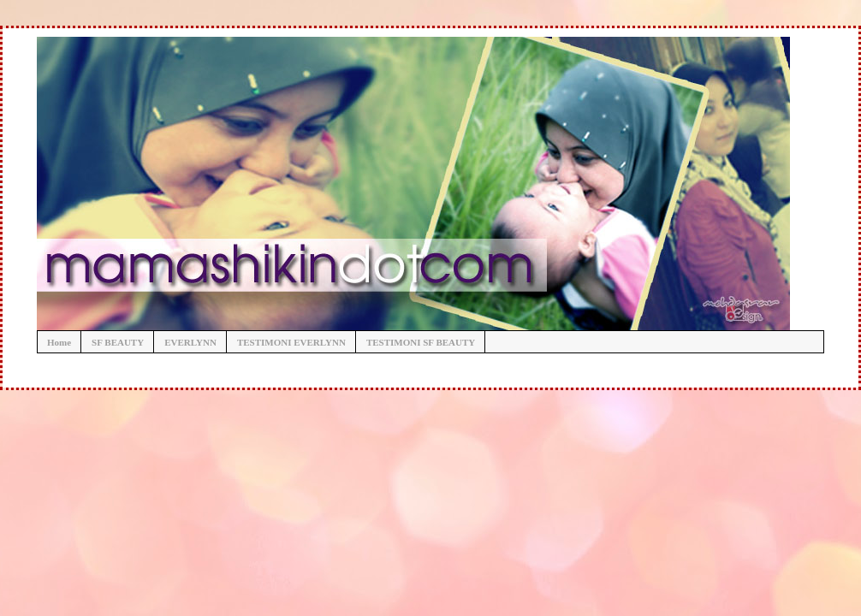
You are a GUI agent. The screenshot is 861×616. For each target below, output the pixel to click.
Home (59, 342)
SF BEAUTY (118, 342)
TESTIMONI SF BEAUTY (421, 342)
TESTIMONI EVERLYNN (291, 342)
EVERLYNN (190, 342)
